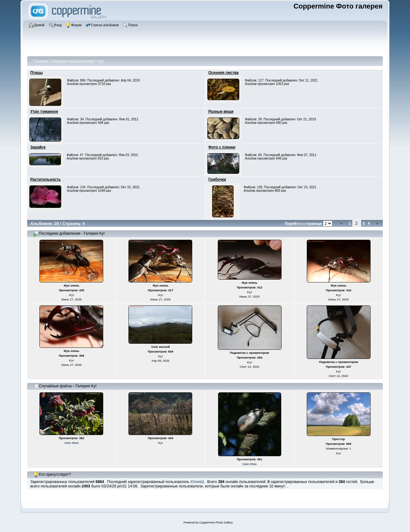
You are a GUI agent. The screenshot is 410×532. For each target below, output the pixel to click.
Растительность (45, 179)
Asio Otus (71, 443)
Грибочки (217, 179)
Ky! (101, 61)
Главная (41, 61)
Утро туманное (44, 112)
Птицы (37, 73)
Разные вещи (221, 112)
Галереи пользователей (73, 61)
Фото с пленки (222, 147)
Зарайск (38, 147)
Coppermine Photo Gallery (216, 523)
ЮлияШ (197, 482)
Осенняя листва (223, 73)
